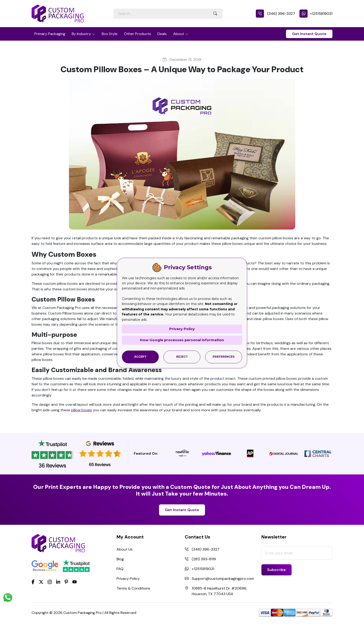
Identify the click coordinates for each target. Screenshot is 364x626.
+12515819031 (316, 14)
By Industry (81, 34)
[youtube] (75, 582)
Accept (140, 357)
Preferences (224, 357)
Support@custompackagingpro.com (223, 579)
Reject (182, 357)
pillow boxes (81, 410)
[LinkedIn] (58, 582)
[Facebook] (33, 582)
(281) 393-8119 (204, 559)
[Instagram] (50, 582)
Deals (162, 34)
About (179, 34)
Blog (120, 559)
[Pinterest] (66, 582)
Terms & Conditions (133, 588)
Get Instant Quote (309, 34)
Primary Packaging (50, 34)
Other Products (137, 34)
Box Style (110, 34)
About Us (125, 549)
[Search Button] (215, 14)
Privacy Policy (128, 579)
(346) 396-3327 (275, 14)
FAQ (120, 569)
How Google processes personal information (182, 340)
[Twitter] (41, 582)
